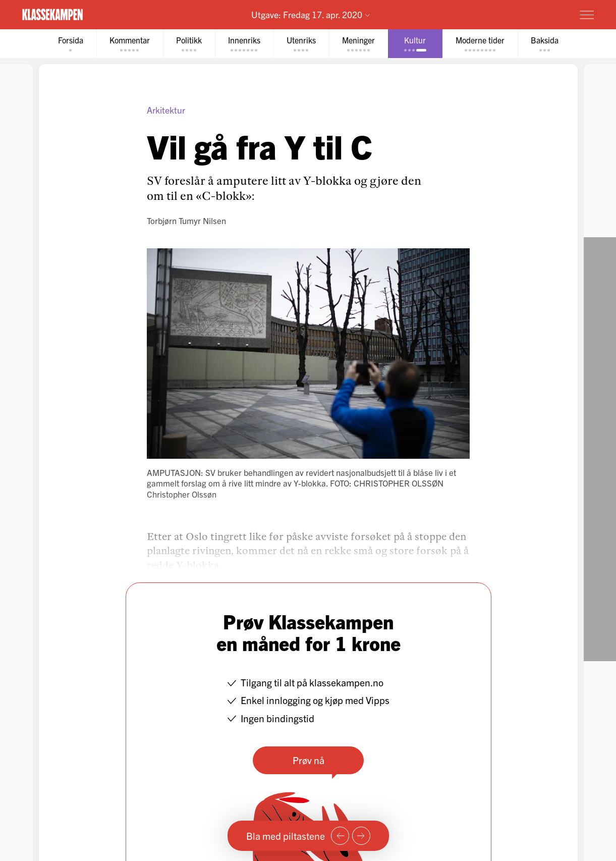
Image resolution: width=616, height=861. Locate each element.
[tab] (71, 44)
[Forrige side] (340, 836)
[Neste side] (361, 836)
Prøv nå (308, 760)
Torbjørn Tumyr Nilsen (186, 220)
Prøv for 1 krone (527, 14)
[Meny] (587, 15)
